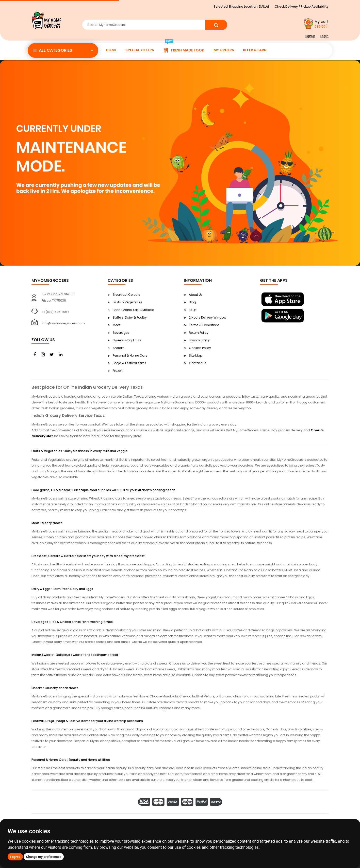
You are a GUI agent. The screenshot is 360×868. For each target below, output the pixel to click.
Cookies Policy (200, 348)
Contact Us (198, 363)
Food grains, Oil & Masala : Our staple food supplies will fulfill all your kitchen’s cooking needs (103, 490)
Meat (117, 325)
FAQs (193, 310)
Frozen (118, 371)
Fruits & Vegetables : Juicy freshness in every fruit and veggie (79, 451)
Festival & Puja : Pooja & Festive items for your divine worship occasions (87, 721)
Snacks (119, 348)
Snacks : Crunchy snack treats (55, 688)
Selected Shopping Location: (242, 6)
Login (324, 36)
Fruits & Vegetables (127, 302)
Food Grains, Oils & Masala (134, 310)
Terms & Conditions (204, 325)
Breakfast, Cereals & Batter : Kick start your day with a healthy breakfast (88, 556)
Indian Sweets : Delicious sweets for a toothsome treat (75, 655)
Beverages (121, 333)
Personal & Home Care (130, 355)
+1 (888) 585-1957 (55, 312)
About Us (196, 295)
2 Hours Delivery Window (208, 317)
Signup (310, 36)
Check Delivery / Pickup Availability (302, 6)
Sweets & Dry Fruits (127, 340)
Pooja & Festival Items (129, 363)
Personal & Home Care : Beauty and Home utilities (71, 760)
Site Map (195, 355)
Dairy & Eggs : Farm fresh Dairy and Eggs (62, 589)
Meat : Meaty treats (47, 523)
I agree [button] (15, 857)
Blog (192, 302)
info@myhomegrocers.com (63, 323)
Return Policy (199, 333)
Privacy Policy (199, 340)
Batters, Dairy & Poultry (130, 317)
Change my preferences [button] (44, 857)
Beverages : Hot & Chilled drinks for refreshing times (72, 622)
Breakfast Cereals (126, 295)
